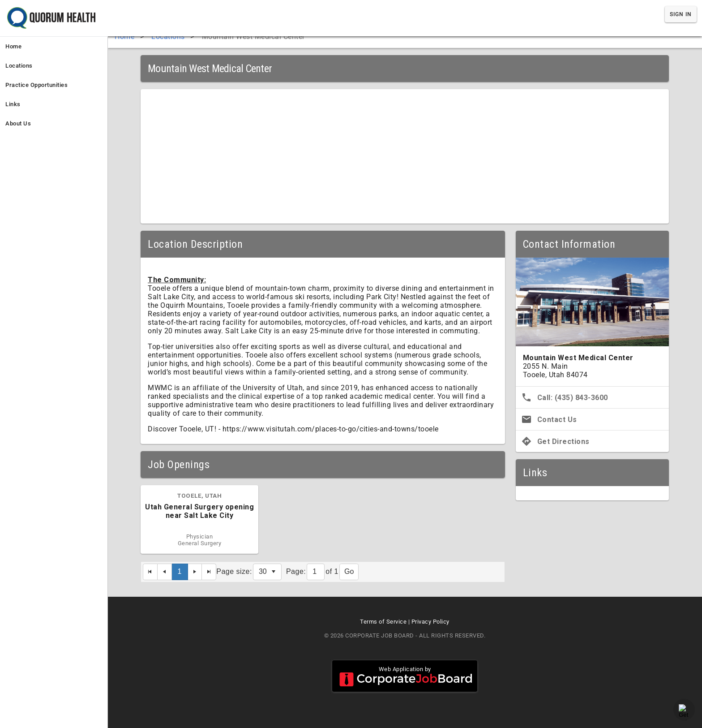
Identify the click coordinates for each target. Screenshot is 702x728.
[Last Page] (209, 572)
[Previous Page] (165, 572)
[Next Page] (195, 572)
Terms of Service (383, 622)
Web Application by (405, 676)
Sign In (681, 14)
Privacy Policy (430, 622)
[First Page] (150, 572)
